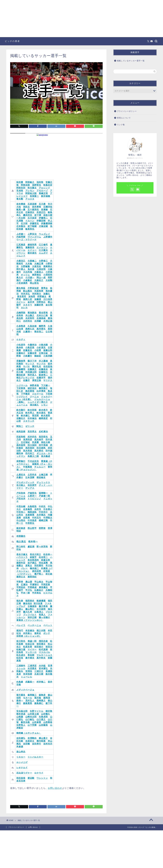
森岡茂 (47, 698)
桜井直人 (32, 375)
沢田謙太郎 (31, 372)
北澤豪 (38, 321)
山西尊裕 (48, 722)
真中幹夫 (41, 658)
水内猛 (42, 666)
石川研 (24, 223)
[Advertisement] (81, 19)
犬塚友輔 (43, 226)
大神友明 (41, 269)
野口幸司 (21, 547)
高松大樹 (46, 442)
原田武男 (37, 571)
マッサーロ (31, 652)
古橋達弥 (32, 606)
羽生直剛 (43, 563)
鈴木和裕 (32, 410)
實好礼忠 (37, 366)
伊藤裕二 (43, 218)
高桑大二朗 (33, 456)
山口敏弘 (30, 719)
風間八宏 (28, 299)
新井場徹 (46, 196)
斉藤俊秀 (21, 361)
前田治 (49, 647)
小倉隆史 (28, 280)
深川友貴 (38, 603)
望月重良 (21, 695)
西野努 (42, 528)
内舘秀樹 (21, 237)
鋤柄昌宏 (43, 418)
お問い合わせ (55, 788)
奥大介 (20, 278)
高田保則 (30, 448)
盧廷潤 (31, 547)
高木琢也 (39, 451)
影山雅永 (28, 291)
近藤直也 (28, 350)
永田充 (38, 509)
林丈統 (49, 574)
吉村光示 (48, 744)
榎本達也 (32, 253)
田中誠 (49, 451)
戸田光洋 (21, 499)
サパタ (26, 366)
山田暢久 (46, 714)
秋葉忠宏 (48, 185)
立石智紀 (25, 442)
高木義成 (46, 456)
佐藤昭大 (43, 372)
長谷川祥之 (35, 554)
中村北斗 (37, 518)
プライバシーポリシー (127, 111)
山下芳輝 (32, 725)
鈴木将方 (43, 410)
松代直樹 (43, 649)
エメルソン (42, 247)
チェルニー (40, 467)
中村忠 (42, 506)
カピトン (21, 302)
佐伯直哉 (48, 366)
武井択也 (32, 437)
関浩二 (20, 426)
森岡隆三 (32, 695)
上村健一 (21, 234)
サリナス (48, 380)
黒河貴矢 (41, 329)
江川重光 (43, 250)
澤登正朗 (37, 380)
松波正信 (30, 644)
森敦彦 (42, 695)
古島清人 (39, 612)
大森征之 (39, 280)
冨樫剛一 (43, 493)
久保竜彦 (21, 326)
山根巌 (20, 717)
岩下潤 (38, 215)
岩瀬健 (44, 210)
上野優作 (48, 237)
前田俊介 (39, 647)
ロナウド (39, 773)
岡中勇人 (21, 269)
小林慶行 (28, 356)
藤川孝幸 (43, 606)
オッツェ (25, 275)
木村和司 (30, 318)
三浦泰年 (21, 666)
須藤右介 (21, 418)
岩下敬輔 (32, 226)
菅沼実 (35, 416)
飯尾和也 (30, 229)
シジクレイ (22, 397)
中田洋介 (43, 512)
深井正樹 (32, 617)
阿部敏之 (30, 182)
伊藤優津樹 (47, 223)
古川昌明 (41, 609)
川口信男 (48, 299)
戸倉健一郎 (44, 496)
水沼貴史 (32, 668)
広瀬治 (24, 585)
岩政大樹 (48, 215)
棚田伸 (20, 453)
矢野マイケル (37, 711)
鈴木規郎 (46, 416)
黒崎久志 (30, 329)
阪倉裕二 (43, 375)
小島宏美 (30, 348)
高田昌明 (21, 445)
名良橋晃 (28, 509)
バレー (24, 568)
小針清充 (41, 348)
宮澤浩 (29, 671)
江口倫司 (43, 245)
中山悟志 (21, 520)
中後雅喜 (28, 467)
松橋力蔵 (21, 649)
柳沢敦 (49, 711)
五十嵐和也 (33, 210)
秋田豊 (20, 182)
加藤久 (47, 294)
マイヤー (32, 649)
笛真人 (42, 615)
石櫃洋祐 (48, 207)
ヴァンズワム (34, 237)
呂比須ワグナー (24, 773)
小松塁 (38, 350)
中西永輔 (21, 506)
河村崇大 (37, 294)
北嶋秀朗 (21, 313)
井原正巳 (41, 212)
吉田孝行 (37, 744)
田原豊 (35, 442)
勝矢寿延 (21, 288)
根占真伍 (21, 542)
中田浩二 (21, 512)
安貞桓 (20, 191)
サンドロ (41, 364)
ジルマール (38, 394)
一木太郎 (21, 218)
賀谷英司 (22, 296)
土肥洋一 (32, 496)
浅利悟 (40, 182)
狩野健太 (42, 296)
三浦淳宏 (32, 666)
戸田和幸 (21, 493)
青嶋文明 (43, 193)
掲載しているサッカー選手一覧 (131, 61)
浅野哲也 (37, 185)
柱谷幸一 (48, 554)
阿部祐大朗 (31, 193)
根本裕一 (33, 542)
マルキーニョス (44, 655)
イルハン (30, 221)
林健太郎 (46, 560)
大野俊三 (43, 261)
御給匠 (38, 356)
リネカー (21, 757)
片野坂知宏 (33, 288)
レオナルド (22, 768)
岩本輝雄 (21, 204)
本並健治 (30, 631)
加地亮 (32, 296)
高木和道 (28, 451)
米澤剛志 (32, 738)
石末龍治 (21, 226)
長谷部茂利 (33, 560)
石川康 (42, 204)
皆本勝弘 (43, 668)
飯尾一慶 (21, 210)
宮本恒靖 (28, 674)
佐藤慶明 (21, 369)
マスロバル (44, 652)
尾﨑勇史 (48, 266)
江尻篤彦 (21, 245)
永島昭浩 (32, 506)
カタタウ (28, 305)
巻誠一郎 (32, 641)
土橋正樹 (43, 475)
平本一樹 (25, 593)
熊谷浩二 (39, 332)
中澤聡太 (48, 518)
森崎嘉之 (41, 701)
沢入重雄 (43, 361)
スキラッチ (29, 421)
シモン (44, 405)
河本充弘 (25, 294)
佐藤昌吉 (43, 369)
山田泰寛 (37, 722)
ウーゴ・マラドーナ (26, 240)
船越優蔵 (41, 601)
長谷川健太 (22, 554)
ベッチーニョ (34, 625)
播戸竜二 (39, 574)
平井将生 (37, 593)
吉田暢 (26, 744)
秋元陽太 (32, 188)
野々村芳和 (42, 547)
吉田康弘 (21, 738)
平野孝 (20, 582)
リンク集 (121, 125)
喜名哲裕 (43, 313)
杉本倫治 (32, 418)
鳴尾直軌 (32, 512)
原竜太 (29, 566)
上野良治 (32, 234)
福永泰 (20, 601)
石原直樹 (32, 204)
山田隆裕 (43, 725)
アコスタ (30, 199)
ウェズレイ (44, 234)
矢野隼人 (21, 725)
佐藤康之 (32, 369)
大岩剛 (49, 280)
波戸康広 (32, 563)
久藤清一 (28, 332)
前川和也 (21, 641)
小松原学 (21, 345)
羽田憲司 (39, 566)
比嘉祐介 (39, 590)
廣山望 (29, 582)
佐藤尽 (26, 380)
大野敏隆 (25, 266)
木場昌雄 (41, 318)
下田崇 (49, 394)
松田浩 (20, 658)
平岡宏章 (46, 585)
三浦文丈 (39, 671)
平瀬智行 (34, 585)
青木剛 (20, 199)
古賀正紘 (43, 353)
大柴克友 (37, 266)
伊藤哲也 (34, 223)
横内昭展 (41, 741)
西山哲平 (32, 528)
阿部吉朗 (25, 185)
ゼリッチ (30, 426)
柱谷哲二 (43, 557)
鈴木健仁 (25, 416)
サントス (30, 364)
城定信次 (32, 388)
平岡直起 (21, 587)
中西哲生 (30, 523)
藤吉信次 (28, 603)
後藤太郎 (48, 350)
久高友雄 (32, 326)
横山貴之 (43, 738)
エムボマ (43, 253)
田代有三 (30, 453)
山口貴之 (41, 719)
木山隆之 (30, 315)
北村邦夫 (28, 321)
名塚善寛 (30, 515)
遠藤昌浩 (30, 247)
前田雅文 (41, 644)
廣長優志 (43, 587)
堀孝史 (38, 633)
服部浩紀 (32, 577)
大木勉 (29, 264)
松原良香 (28, 647)
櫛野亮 (42, 326)
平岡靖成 (32, 587)
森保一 (20, 701)
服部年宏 (21, 563)
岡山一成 (41, 278)
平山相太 (39, 582)
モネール (28, 698)
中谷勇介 (48, 509)
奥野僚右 (37, 275)
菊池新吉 (32, 313)
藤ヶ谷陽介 (44, 617)
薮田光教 (25, 722)
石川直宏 (32, 218)
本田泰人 (28, 633)
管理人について (124, 118)
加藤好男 (39, 305)
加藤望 (38, 299)
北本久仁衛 (42, 315)
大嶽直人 (39, 272)
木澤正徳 (48, 321)
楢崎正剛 (43, 520)
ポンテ (47, 633)
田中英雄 (43, 445)
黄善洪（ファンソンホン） (30, 620)
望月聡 (38, 698)
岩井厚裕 (37, 207)
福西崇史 (30, 601)
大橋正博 (39, 264)
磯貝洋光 (28, 215)
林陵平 (33, 557)
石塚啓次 (30, 212)
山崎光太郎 (31, 717)
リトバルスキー (35, 757)
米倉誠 (20, 747)
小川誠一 (30, 278)
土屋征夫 (21, 475)
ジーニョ (34, 397)
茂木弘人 (30, 701)
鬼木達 (31, 269)
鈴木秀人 (30, 413)
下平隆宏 (25, 394)
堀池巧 (20, 631)
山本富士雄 (33, 714)
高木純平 (39, 440)
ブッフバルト (30, 615)
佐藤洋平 (41, 378)
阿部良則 (21, 188)
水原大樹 (39, 674)
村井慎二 (41, 682)
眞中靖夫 (30, 658)
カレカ (24, 308)
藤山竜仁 (30, 609)
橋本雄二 (34, 568)
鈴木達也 (41, 413)
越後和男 (32, 245)
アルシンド (44, 188)
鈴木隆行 (21, 410)
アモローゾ (42, 191)
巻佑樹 (31, 655)
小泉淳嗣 (48, 356)
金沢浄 (31, 302)
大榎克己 (21, 261)
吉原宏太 (30, 741)
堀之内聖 (41, 631)
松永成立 (21, 655)
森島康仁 (39, 703)
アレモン (30, 191)
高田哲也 (43, 437)
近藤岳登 (32, 353)
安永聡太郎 (22, 711)
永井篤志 (41, 515)
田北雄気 (41, 448)
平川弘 (29, 590)
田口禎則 (32, 445)
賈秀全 (44, 288)
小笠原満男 (22, 283)
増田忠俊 (43, 641)
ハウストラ (22, 557)
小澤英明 (48, 275)
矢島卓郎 (43, 717)
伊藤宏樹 (41, 221)
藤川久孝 (28, 612)
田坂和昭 (21, 437)
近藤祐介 (21, 353)
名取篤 (26, 518)
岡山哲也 (34, 283)
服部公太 (21, 577)
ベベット (48, 625)
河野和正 (41, 302)
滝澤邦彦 (28, 440)
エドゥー (32, 250)
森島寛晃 (28, 703)
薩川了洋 (32, 361)
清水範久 (34, 405)
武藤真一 (30, 682)
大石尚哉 (28, 272)
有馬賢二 (34, 196)
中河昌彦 (32, 520)
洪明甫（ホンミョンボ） (29, 636)
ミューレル (26, 677)
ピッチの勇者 (12, 41)
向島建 (20, 682)
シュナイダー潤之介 (38, 402)
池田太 (26, 207)
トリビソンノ (34, 499)
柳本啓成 (21, 714)
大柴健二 (32, 261)
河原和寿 (39, 291)
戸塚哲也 (32, 493)
